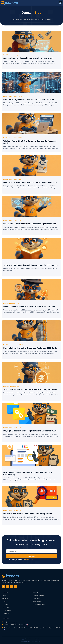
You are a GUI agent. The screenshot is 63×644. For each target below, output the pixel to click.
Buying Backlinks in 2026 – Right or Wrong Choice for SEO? (30, 431)
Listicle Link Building (39, 605)
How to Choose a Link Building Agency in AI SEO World (28, 58)
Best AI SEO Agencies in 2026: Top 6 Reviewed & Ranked (29, 100)
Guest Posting (37, 599)
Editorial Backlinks (38, 596)
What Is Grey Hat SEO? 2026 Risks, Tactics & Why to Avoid (29, 307)
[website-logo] (9, 3)
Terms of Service (37, 641)
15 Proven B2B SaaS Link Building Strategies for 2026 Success (31, 265)
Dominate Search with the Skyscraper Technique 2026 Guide (30, 348)
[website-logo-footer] (10, 576)
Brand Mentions (37, 602)
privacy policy (29, 560)
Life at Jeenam (7, 611)
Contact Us (5, 614)
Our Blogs (5, 605)
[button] (60, 3)
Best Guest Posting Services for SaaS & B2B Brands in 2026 (30, 182)
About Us (5, 599)
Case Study (6, 608)
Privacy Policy (26, 641)
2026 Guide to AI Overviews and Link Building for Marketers (30, 224)
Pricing (4, 602)
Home (4, 596)
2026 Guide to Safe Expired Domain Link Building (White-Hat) (30, 389)
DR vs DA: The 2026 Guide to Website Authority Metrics (28, 514)
